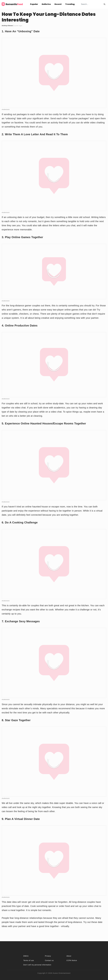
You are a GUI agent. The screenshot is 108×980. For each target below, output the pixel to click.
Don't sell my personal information (37, 965)
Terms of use (29, 960)
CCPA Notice (72, 960)
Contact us (49, 960)
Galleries (46, 4)
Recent (58, 4)
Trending (70, 4)
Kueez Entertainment (62, 973)
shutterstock (6, 110)
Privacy (48, 956)
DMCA (26, 956)
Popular (34, 4)
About (69, 956)
